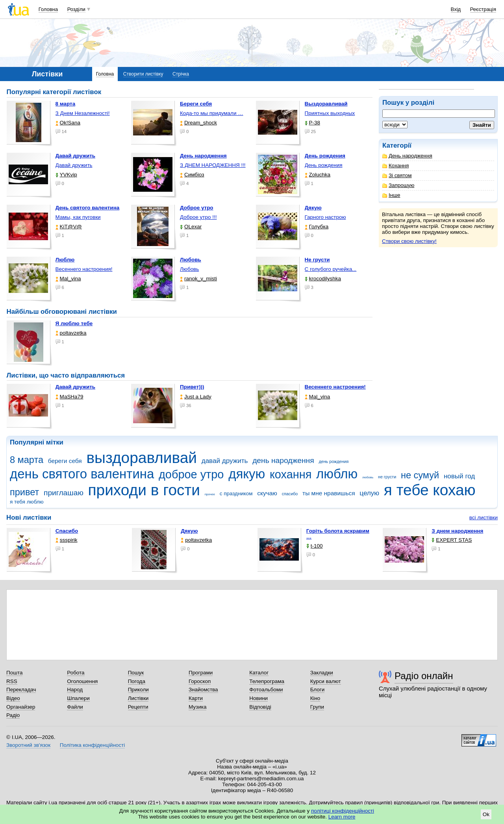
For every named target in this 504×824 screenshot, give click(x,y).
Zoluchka (318, 175)
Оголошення (82, 681)
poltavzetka (71, 333)
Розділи (76, 9)
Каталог (259, 673)
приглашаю (64, 493)
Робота (76, 673)
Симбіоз (192, 175)
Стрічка (181, 74)
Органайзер (21, 707)
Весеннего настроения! (84, 269)
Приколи (138, 690)
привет (24, 492)
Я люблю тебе (74, 323)
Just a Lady (196, 397)
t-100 (315, 546)
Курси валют (326, 681)
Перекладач (21, 690)
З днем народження (457, 531)
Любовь (189, 269)
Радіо (13, 715)
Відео (13, 698)
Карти (196, 698)
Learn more (342, 817)
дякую (247, 474)
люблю (337, 474)
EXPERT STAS (452, 540)
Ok (486, 814)
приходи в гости (144, 490)
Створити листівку (143, 74)
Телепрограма (267, 681)
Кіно (315, 698)
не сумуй (420, 475)
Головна (48, 9)
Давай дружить (74, 165)
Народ (75, 690)
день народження (283, 460)
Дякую (189, 531)
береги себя (65, 461)
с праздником (236, 493)
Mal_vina (68, 279)
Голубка (317, 227)
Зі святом (397, 175)
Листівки (138, 698)
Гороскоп (200, 681)
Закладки (322, 673)
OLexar (191, 227)
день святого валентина (82, 474)
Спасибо (67, 531)
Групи (317, 707)
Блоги (318, 690)
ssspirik (67, 540)
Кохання (396, 166)
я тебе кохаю (430, 490)
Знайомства (203, 690)
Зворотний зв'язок (28, 745)
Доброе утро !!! (198, 217)
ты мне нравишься (329, 493)
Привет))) (192, 387)
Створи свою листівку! (409, 241)
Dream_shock (198, 123)
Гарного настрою (325, 217)
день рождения (334, 461)
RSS (12, 681)
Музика (197, 707)
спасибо (290, 494)
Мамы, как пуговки (78, 217)
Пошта (14, 673)
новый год (459, 476)
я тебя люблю (27, 502)
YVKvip (66, 175)
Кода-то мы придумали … (212, 113)
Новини (258, 698)
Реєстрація (483, 9)
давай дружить (225, 461)
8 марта (27, 460)
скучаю (267, 493)
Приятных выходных (330, 113)
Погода (137, 681)
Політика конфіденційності (92, 745)
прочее (210, 494)
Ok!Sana (68, 123)
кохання (291, 474)
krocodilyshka (323, 279)
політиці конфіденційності (343, 811)
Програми (201, 673)
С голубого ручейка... (331, 269)
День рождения (324, 165)
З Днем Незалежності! (83, 113)
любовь (368, 477)
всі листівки (484, 518)
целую (369, 493)
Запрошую (398, 185)
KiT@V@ (69, 227)
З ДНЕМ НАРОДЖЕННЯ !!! (213, 165)
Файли (75, 707)
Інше (391, 195)
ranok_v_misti (198, 279)
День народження (407, 156)
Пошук (136, 673)
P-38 (312, 123)
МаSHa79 (69, 397)
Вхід (456, 9)
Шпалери (78, 698)
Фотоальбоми (266, 690)
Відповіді (260, 707)
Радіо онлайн (424, 676)
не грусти (387, 477)
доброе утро (191, 474)
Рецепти (138, 707)
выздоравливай (141, 458)
